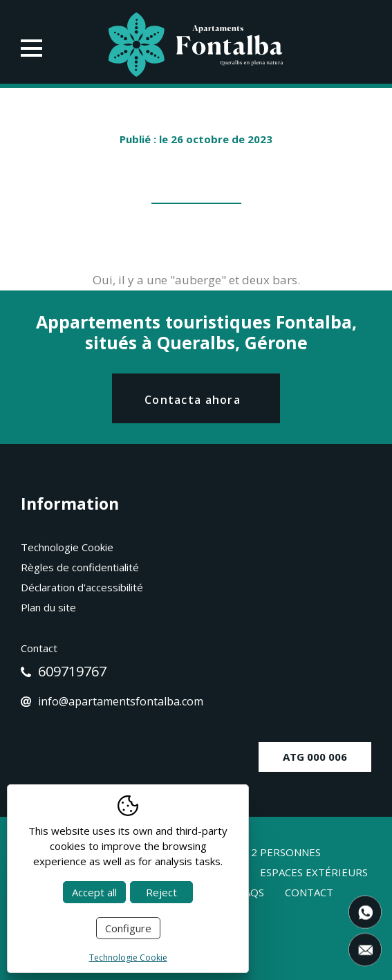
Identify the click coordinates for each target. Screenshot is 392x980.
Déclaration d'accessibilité (82, 587)
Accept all (94, 892)
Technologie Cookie (67, 547)
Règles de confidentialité (80, 567)
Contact (309, 892)
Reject (161, 892)
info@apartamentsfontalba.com (112, 701)
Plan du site (48, 607)
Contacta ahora (193, 400)
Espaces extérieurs (314, 872)
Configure (128, 928)
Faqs (251, 892)
